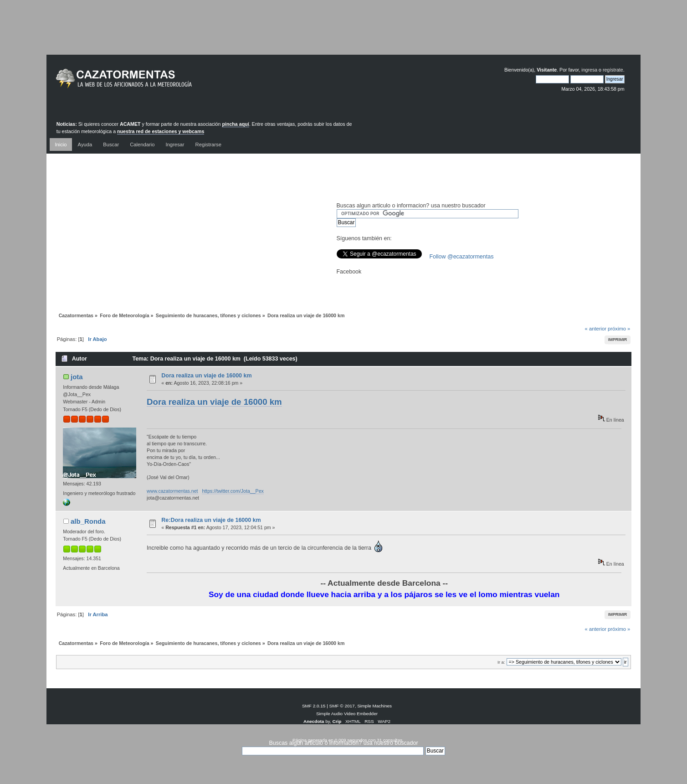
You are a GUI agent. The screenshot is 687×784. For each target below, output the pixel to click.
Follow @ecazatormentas (462, 257)
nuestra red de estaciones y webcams (161, 131)
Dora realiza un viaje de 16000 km (206, 376)
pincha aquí (235, 124)
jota (77, 377)
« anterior (596, 329)
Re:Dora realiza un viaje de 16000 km (211, 520)
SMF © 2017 (342, 706)
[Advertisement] (343, 34)
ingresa (589, 70)
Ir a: (501, 662)
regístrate (613, 70)
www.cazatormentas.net (172, 491)
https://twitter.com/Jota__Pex (233, 491)
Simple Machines (374, 706)
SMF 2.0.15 (314, 706)
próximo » (619, 329)
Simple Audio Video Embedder (347, 714)
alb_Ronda (88, 521)
